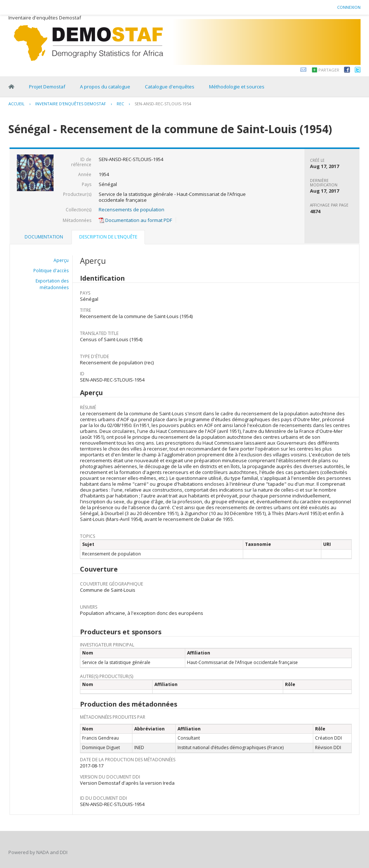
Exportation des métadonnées (52, 284)
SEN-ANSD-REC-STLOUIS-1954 (163, 104)
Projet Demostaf (47, 87)
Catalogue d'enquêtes (170, 87)
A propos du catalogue (105, 87)
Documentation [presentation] (44, 237)
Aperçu (61, 260)
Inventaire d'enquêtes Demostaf (71, 104)
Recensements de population (131, 209)
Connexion (349, 7)
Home (11, 87)
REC (120, 104)
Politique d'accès (51, 271)
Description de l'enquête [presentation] (108, 237)
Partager (329, 70)
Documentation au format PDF (135, 220)
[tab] (44, 237)
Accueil (17, 104)
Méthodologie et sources (237, 87)
